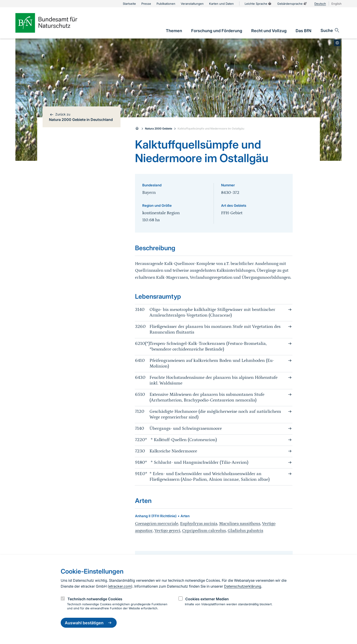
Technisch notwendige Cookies (95, 599)
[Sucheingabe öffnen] (330, 30)
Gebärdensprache (292, 4)
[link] (174, 31)
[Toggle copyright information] (337, 43)
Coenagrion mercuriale (157, 524)
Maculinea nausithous (240, 524)
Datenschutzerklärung (243, 586)
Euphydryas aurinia (199, 524)
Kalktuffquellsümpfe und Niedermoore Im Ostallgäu (211, 129)
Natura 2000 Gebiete (159, 129)
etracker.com (120, 586)
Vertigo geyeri (167, 531)
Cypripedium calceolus (204, 531)
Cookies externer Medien (207, 599)
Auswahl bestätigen (89, 623)
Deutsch (320, 4)
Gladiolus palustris (245, 531)
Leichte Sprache (258, 4)
